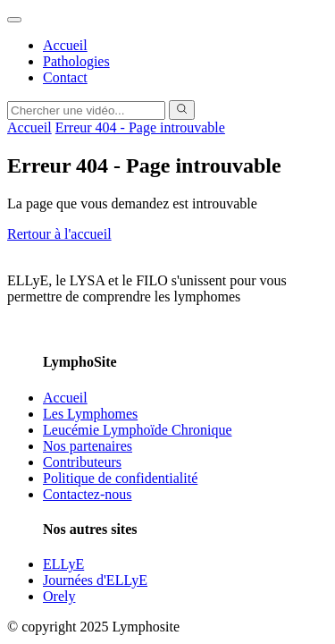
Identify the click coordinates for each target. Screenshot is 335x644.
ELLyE (63, 564)
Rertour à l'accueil (59, 234)
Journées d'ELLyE (95, 580)
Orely (59, 596)
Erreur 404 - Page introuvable (140, 127)
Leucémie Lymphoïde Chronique (138, 430)
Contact (65, 77)
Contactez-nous (88, 494)
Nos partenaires (88, 446)
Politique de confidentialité (120, 478)
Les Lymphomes (90, 414)
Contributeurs (82, 462)
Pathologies (76, 61)
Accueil (65, 45)
